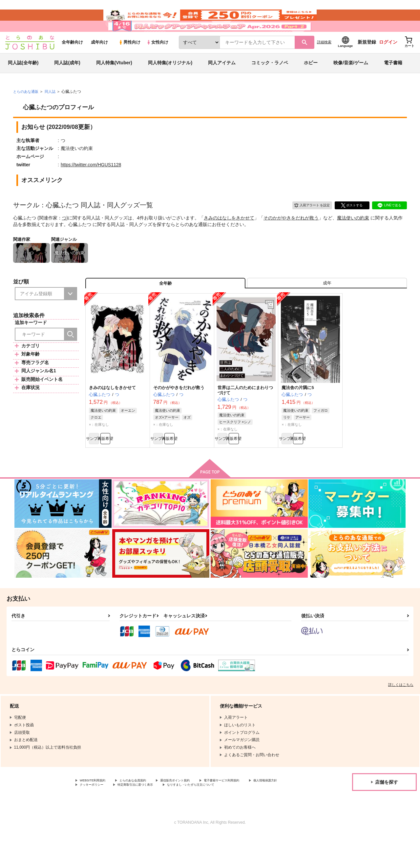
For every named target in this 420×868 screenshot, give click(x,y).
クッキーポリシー (141, 813)
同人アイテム (222, 80)
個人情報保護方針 (95, 813)
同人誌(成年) (67, 80)
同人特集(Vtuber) (114, 80)
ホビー (311, 80)
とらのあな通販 (27, 109)
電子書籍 (393, 80)
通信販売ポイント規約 (197, 807)
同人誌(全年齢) (23, 80)
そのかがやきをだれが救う (291, 235)
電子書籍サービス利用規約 (254, 807)
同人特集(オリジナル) (170, 80)
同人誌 (53, 109)
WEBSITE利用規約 (96, 807)
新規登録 (367, 59)
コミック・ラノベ (270, 80)
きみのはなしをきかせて (229, 235)
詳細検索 (324, 59)
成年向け (99, 60)
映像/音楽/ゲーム (351, 80)
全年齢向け (72, 60)
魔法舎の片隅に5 (298, 410)
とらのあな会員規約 (145, 807)
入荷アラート (307, 222)
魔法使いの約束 (353, 235)
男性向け (129, 60)
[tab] (327, 303)
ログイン (388, 59)
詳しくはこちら (401, 711)
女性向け (157, 60)
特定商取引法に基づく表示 (195, 813)
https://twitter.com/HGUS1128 (91, 182)
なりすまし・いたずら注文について (111, 818)
